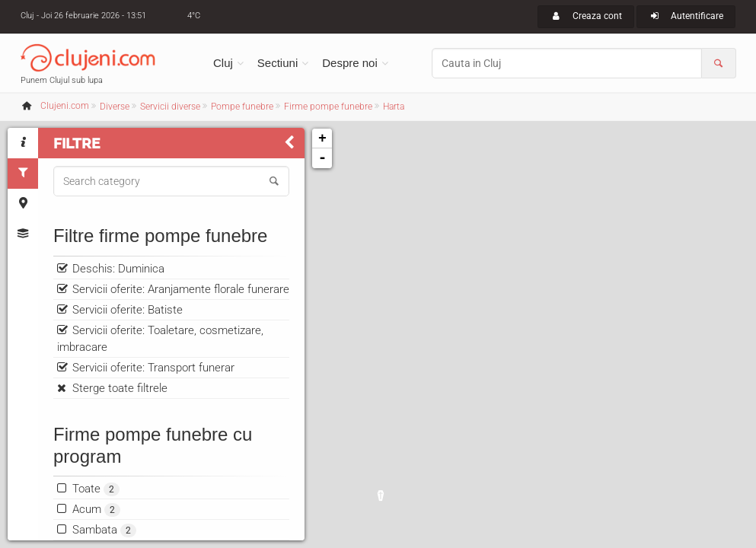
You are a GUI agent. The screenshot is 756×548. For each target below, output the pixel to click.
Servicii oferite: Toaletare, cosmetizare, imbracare (160, 339)
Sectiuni (278, 63)
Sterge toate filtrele (120, 388)
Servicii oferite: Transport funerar (153, 368)
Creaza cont (586, 16)
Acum (96, 510)
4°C (194, 16)
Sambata (104, 530)
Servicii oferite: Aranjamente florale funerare (181, 289)
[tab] (23, 143)
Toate (96, 489)
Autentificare (686, 16)
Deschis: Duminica (118, 269)
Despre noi (350, 63)
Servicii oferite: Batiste (128, 310)
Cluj (223, 63)
